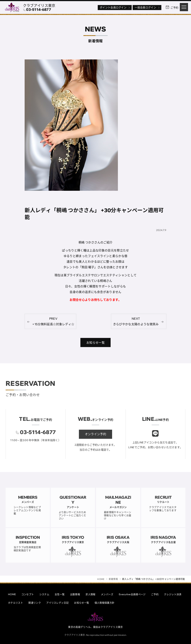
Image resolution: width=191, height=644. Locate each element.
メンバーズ (107, 594)
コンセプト (28, 594)
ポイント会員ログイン (115, 7)
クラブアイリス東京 (39, 6)
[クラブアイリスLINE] (155, 438)
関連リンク (35, 603)
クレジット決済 (173, 594)
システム (44, 594)
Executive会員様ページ (132, 594)
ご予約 (155, 594)
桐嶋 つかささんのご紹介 (96, 243)
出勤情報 (75, 594)
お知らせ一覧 (82, 603)
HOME (12, 594)
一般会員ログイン (147, 7)
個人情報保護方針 (105, 603)
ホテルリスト (15, 603)
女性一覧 (60, 594)
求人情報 (90, 594)
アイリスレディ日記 (57, 603)
